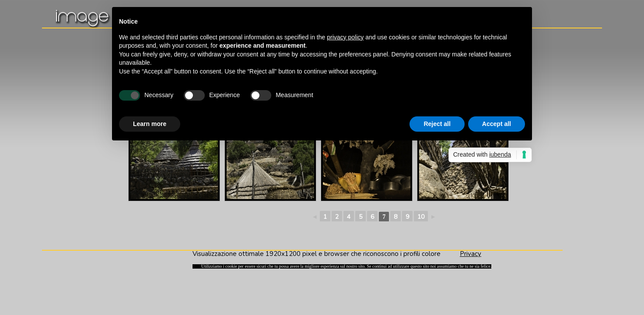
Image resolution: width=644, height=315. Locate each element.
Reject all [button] (437, 124)
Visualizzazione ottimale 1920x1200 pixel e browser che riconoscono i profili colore (326, 254)
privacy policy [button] (345, 37)
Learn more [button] (150, 124)
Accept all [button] (497, 124)
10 (421, 217)
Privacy (471, 254)
